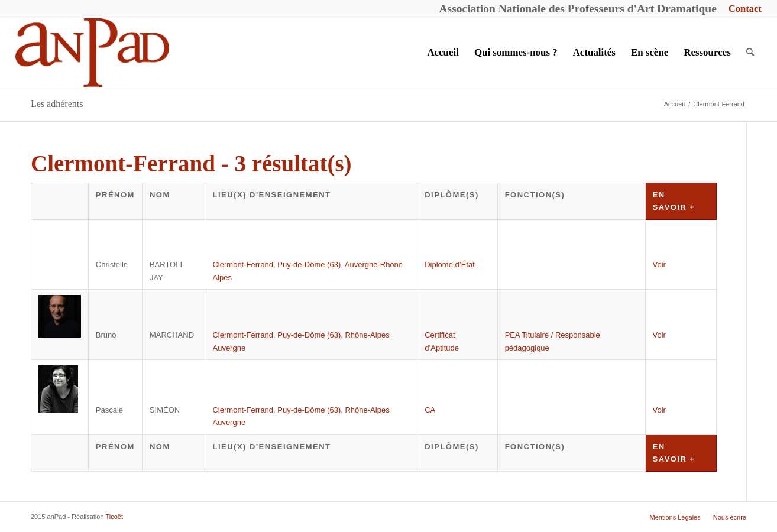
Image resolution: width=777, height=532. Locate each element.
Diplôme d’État (450, 265)
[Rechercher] (750, 53)
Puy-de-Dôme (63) (309, 265)
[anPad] (92, 53)
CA (430, 410)
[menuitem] (742, 9)
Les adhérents (57, 104)
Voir (659, 265)
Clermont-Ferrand (243, 265)
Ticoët (114, 517)
